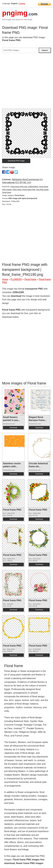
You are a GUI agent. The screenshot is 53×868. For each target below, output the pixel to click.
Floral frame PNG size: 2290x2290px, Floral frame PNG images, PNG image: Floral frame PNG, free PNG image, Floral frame (26, 190)
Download (13, 428)
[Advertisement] (26, 82)
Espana (22, 3)
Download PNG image (16, 161)
